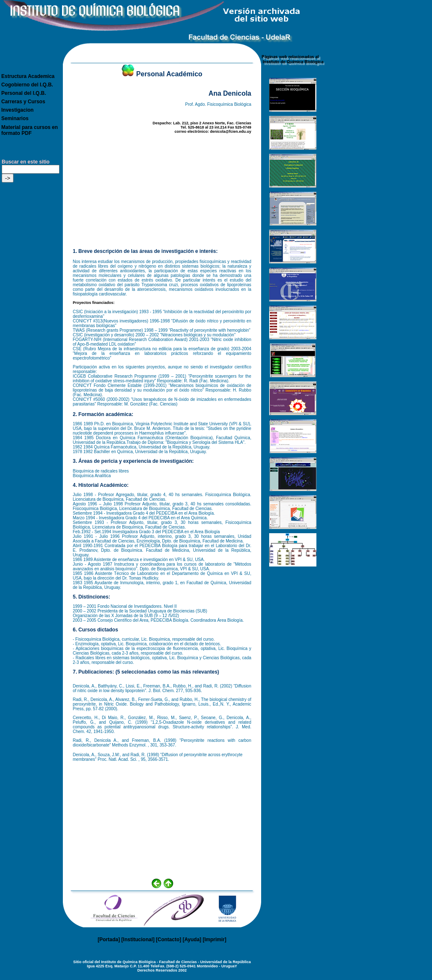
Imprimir (214, 940)
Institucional (138, 940)
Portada (109, 940)
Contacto (169, 940)
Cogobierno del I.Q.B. (27, 85)
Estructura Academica (28, 76)
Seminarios (15, 118)
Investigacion (18, 110)
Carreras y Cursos (23, 102)
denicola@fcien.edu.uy (231, 132)
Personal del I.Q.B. (24, 93)
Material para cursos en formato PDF (30, 130)
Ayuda (192, 940)
